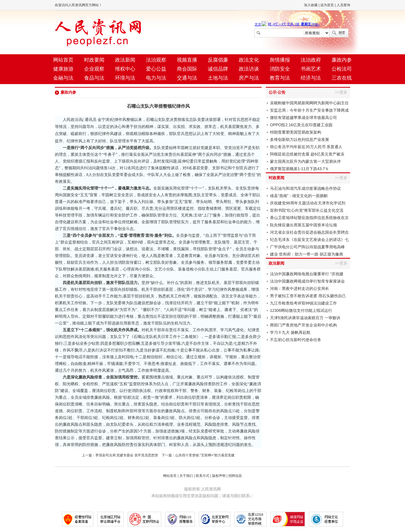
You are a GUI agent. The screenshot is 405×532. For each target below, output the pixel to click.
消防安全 (280, 69)
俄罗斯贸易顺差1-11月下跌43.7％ (299, 169)
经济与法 (311, 78)
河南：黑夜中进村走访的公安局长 (300, 288)
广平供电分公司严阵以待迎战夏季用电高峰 (307, 247)
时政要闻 (94, 60)
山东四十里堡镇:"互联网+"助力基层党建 (205, 455)
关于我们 (186, 476)
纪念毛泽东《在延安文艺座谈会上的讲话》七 (309, 240)
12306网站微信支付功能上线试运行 (301, 310)
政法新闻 (125, 60)
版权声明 (219, 476)
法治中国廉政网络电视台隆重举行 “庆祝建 (307, 274)
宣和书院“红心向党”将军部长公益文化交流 (307, 210)
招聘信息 (235, 476)
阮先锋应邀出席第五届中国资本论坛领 (303, 225)
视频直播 (187, 60)
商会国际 (187, 69)
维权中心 (125, 69)
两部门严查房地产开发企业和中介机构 (303, 325)
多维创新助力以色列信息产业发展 (300, 139)
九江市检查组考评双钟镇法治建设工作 (303, 303)
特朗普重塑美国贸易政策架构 (296, 132)
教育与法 (280, 78)
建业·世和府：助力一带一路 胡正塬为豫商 (307, 254)
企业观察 (94, 69)
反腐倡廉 (218, 60)
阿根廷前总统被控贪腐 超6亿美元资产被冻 (307, 154)
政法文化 (249, 60)
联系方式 (202, 476)
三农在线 (342, 78)
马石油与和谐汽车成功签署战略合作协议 (305, 188)
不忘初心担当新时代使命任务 (296, 340)
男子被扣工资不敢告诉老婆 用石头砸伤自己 (308, 296)
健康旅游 (63, 69)
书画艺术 (311, 69)
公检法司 (342, 69)
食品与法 (94, 78)
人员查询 (343, 5)
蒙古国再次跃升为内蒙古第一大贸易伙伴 (305, 161)
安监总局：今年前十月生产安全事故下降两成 (309, 110)
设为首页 (327, 5)
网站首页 (63, 60)
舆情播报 (280, 60)
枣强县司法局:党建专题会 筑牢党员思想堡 (127, 455)
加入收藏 (311, 5)
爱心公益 (156, 69)
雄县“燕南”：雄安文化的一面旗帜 (299, 196)
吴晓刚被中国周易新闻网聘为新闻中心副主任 (309, 103)
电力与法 (156, 78)
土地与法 (218, 78)
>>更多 (341, 92)
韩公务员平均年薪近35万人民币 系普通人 (306, 147)
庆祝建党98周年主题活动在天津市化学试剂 (308, 203)
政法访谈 (249, 69)
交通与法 (187, 78)
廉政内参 (342, 60)
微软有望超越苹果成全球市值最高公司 (303, 118)
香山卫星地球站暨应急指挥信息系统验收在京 (309, 218)
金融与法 (63, 78)
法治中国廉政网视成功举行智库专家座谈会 (307, 281)
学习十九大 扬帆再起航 (290, 332)
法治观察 (156, 60)
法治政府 (311, 60)
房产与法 (249, 78)
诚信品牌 (218, 69)
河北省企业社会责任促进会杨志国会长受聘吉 (309, 232)
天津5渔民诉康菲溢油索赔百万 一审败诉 (305, 318)
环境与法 (125, 78)
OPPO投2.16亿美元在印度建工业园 (301, 125)
